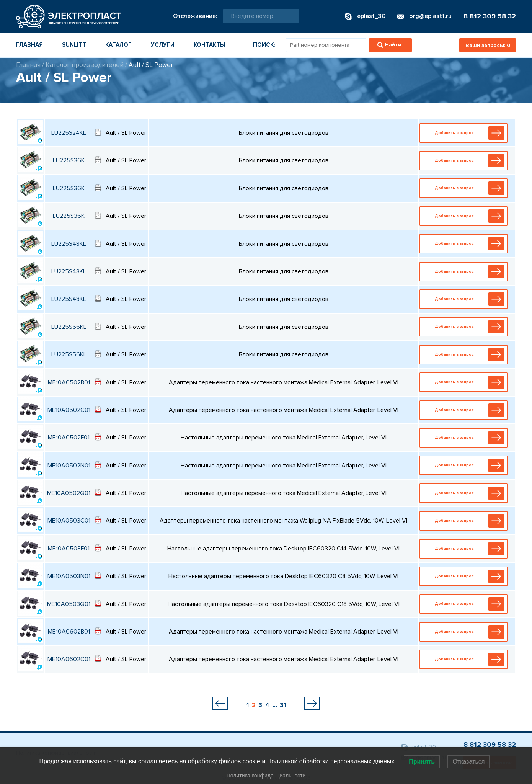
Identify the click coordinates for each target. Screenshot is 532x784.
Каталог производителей (85, 65)
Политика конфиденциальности (266, 776)
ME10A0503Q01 (69, 604)
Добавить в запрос (465, 133)
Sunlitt (74, 45)
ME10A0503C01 (69, 521)
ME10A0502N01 (69, 465)
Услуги (163, 45)
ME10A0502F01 (69, 438)
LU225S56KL (69, 327)
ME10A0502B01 (69, 382)
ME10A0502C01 (69, 410)
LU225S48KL (69, 244)
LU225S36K (69, 160)
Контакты (209, 45)
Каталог (118, 45)
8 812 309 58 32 (490, 16)
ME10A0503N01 (69, 576)
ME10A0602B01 (69, 632)
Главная (29, 45)
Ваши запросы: (488, 45)
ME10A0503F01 (69, 549)
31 (283, 705)
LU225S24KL (69, 133)
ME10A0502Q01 (69, 493)
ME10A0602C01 (69, 659)
